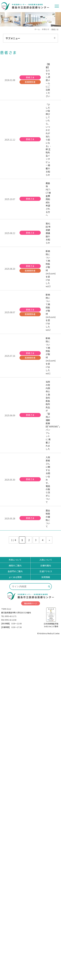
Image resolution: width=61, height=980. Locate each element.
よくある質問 (15, 577)
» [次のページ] (49, 540)
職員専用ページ (31, 603)
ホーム (37, 29)
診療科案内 (46, 566)
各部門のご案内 (15, 571)
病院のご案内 (15, 566)
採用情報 (46, 577)
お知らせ (46, 29)
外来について (15, 560)
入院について (46, 560)
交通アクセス (46, 571)
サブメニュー (13, 38)
